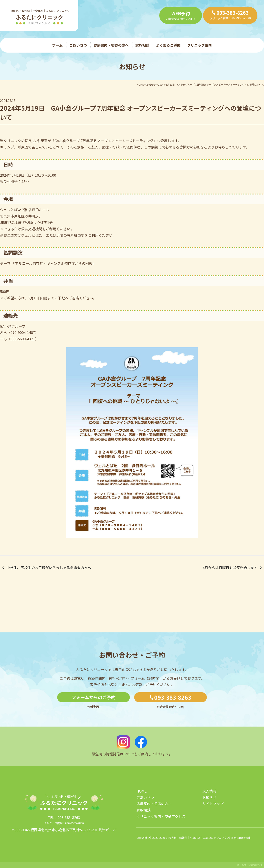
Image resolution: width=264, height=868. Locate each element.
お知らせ (209, 797)
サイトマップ (213, 804)
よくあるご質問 (168, 45)
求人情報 (209, 791)
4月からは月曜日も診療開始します (230, 568)
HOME (141, 791)
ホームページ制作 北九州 (249, 865)
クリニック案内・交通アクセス (161, 816)
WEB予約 (181, 13)
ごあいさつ (78, 45)
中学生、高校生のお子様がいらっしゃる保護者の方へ (49, 568)
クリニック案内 (200, 45)
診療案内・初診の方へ (111, 45)
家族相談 (142, 45)
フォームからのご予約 (94, 697)
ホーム (57, 45)
